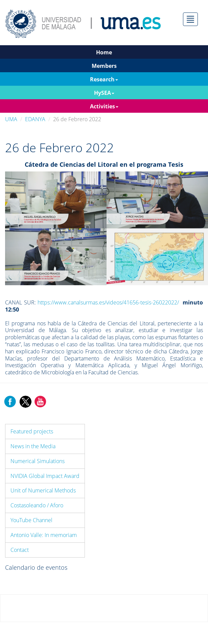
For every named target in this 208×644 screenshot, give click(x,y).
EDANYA (35, 119)
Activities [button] (104, 106)
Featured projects (32, 431)
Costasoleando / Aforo (37, 505)
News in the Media (33, 446)
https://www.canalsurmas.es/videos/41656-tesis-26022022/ (108, 302)
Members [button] (104, 66)
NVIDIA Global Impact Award (45, 476)
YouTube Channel (31, 520)
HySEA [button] (104, 93)
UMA (11, 119)
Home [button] (104, 52)
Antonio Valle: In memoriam (44, 535)
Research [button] (104, 79)
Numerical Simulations (38, 461)
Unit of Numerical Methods (43, 490)
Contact (20, 550)
